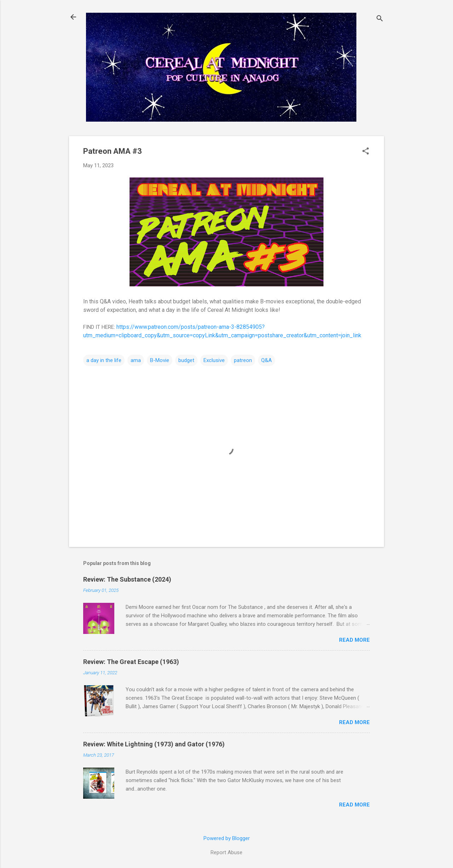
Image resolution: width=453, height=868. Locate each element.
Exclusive (214, 360)
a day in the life (104, 360)
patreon (243, 360)
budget (186, 360)
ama (136, 360)
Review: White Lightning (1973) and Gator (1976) (154, 744)
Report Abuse (226, 852)
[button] (366, 152)
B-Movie (160, 360)
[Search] (380, 19)
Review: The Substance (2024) (127, 579)
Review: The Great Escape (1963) (131, 662)
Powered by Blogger (227, 838)
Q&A (266, 360)
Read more (354, 640)
